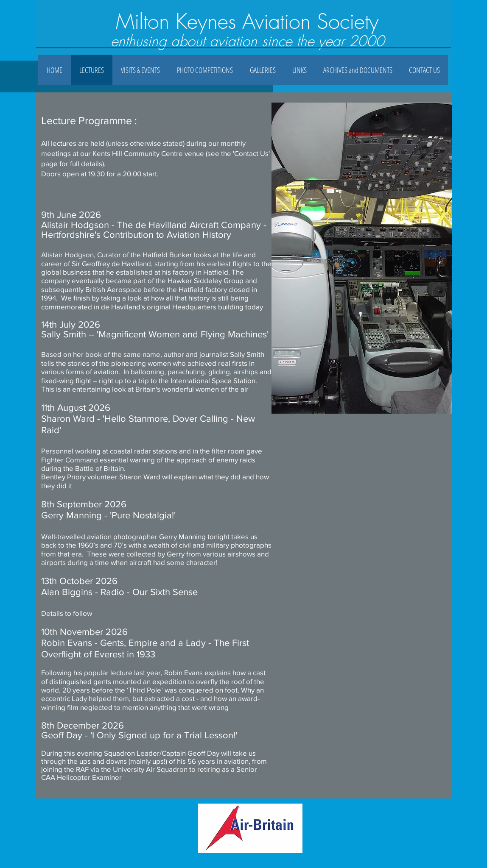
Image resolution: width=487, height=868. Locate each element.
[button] (263, 70)
